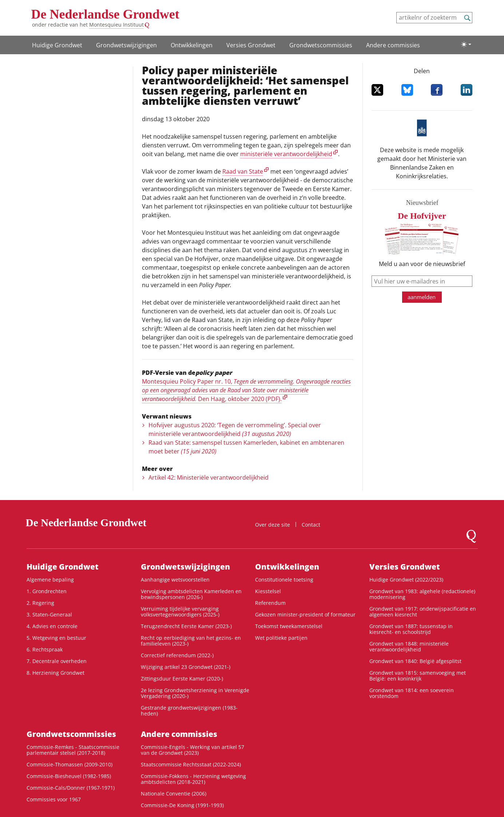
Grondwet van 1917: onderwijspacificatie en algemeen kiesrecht (423, 612)
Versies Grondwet (251, 45)
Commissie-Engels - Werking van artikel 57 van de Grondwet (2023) (193, 750)
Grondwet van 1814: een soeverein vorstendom (412, 693)
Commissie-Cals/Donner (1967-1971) (71, 788)
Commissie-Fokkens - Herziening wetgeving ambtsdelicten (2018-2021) (193, 779)
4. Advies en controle (52, 626)
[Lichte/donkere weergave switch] (466, 44)
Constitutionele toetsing (284, 580)
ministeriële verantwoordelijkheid (286, 154)
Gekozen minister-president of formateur (305, 614)
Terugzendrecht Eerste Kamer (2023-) (186, 626)
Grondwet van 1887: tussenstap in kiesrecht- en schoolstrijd (411, 629)
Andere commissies (393, 45)
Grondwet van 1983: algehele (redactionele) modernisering (422, 594)
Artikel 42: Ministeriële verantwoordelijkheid (209, 477)
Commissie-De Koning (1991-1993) (182, 805)
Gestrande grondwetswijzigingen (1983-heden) (189, 711)
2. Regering (40, 603)
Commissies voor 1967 (54, 799)
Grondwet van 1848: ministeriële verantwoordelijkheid (409, 647)
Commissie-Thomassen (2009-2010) (70, 764)
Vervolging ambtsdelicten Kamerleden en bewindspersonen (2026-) (191, 594)
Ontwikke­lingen (192, 45)
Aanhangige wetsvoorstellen (175, 580)
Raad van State (243, 171)
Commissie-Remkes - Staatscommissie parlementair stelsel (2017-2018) (73, 750)
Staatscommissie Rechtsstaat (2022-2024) (191, 764)
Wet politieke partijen (281, 638)
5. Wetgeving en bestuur (56, 638)
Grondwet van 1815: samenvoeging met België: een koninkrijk (418, 676)
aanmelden (422, 297)
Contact (311, 525)
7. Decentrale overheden (57, 661)
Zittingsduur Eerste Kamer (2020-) (182, 679)
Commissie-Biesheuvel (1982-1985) (69, 776)
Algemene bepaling (50, 580)
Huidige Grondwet (57, 45)
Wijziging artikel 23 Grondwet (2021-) (186, 667)
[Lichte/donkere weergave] (466, 44)
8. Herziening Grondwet (55, 673)
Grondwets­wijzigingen (126, 45)
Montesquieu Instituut (116, 25)
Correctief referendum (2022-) (177, 655)
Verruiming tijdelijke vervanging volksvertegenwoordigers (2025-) (180, 612)
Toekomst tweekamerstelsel (289, 626)
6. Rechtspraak (45, 649)
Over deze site (273, 525)
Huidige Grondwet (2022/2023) (406, 580)
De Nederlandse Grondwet (105, 14)
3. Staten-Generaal (49, 614)
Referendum (270, 603)
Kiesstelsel (268, 591)
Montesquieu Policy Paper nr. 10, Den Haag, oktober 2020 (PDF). (246, 390)
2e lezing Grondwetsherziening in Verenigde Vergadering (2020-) (195, 693)
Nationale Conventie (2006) (174, 794)
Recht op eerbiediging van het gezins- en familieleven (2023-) (191, 641)
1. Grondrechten (47, 591)
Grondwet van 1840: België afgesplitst (415, 661)
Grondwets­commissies (321, 45)
